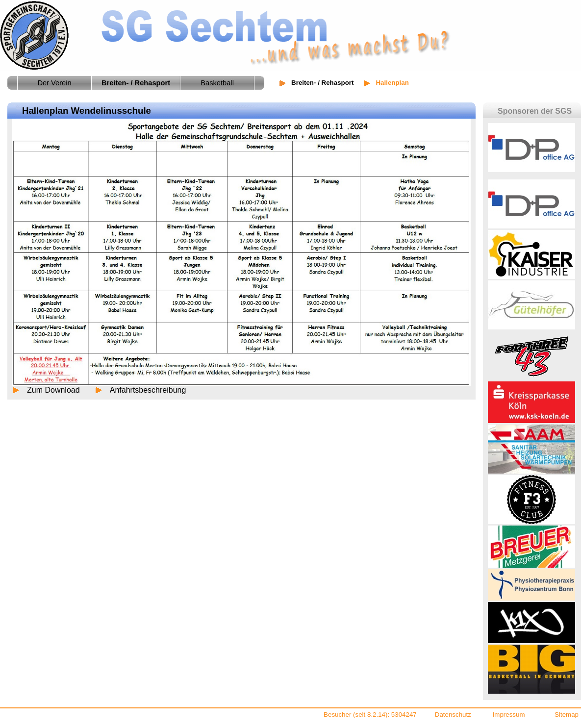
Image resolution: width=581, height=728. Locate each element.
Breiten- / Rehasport (322, 83)
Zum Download (53, 390)
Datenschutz (453, 715)
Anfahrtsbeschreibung (148, 390)
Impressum (509, 715)
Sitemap (567, 715)
